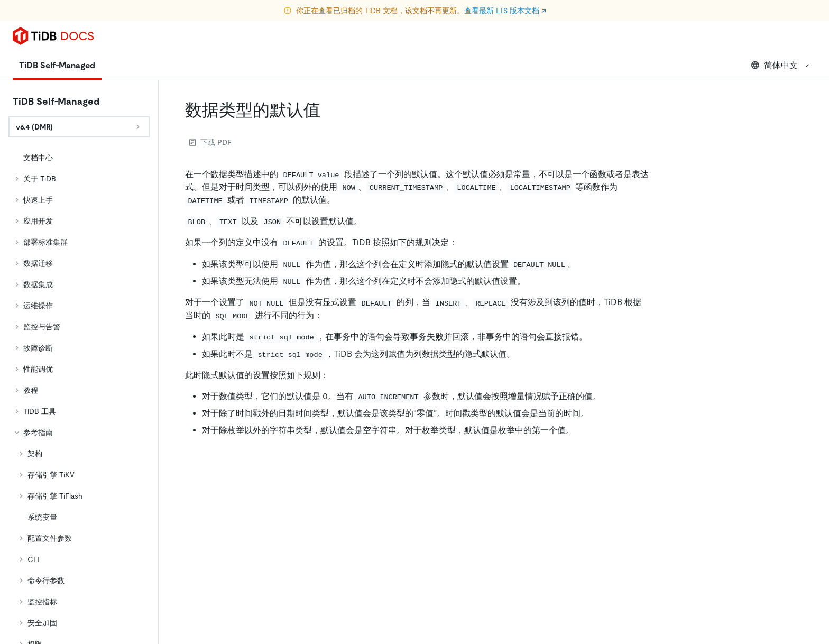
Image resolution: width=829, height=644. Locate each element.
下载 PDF (210, 142)
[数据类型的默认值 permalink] (329, 110)
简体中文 (781, 65)
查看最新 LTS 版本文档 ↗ (505, 11)
